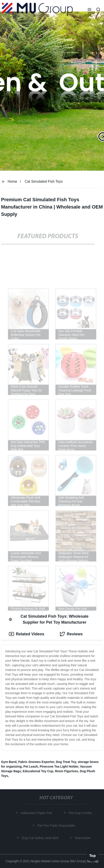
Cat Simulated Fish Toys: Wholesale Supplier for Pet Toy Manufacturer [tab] (49, 619)
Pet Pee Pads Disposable (57, 825)
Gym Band (9, 762)
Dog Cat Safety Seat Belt (41, 838)
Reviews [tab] (71, 634)
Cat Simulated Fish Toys (44, 181)
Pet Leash (31, 766)
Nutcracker (83, 838)
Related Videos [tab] (27, 634)
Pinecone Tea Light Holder (59, 766)
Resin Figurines (67, 771)
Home (12, 181)
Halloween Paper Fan (37, 813)
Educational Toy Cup (38, 771)
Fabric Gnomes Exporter (36, 762)
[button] (89, 10)
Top (93, 856)
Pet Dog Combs (81, 813)
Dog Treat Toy (66, 762)
